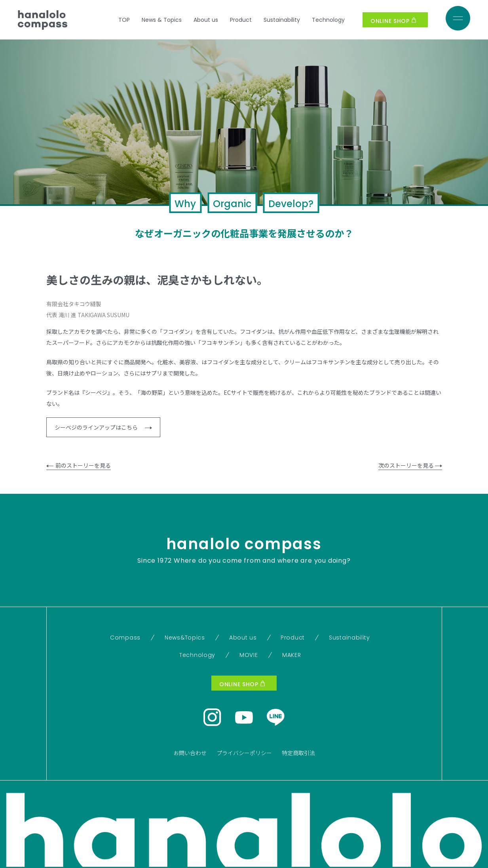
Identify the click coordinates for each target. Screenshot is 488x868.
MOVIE (249, 655)
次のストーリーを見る (410, 465)
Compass (125, 638)
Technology (328, 20)
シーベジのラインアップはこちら (103, 427)
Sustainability (282, 20)
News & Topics (162, 20)
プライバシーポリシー (244, 753)
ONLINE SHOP (393, 21)
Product (241, 20)
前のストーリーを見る (79, 465)
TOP (124, 20)
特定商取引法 (298, 753)
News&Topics (185, 638)
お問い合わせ (190, 753)
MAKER (292, 655)
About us (206, 20)
